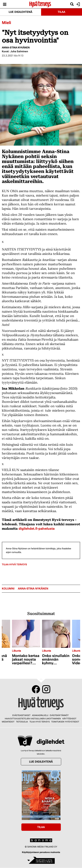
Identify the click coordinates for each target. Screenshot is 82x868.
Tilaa (61, 12)
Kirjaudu (77, 4)
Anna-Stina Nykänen (16, 47)
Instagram (46, 689)
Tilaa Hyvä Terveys (14, 564)
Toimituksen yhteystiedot (65, 722)
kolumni (8, 589)
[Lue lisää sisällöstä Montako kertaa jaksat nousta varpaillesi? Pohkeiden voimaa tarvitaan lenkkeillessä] (26, 634)
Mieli (6, 23)
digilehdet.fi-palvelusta (37, 529)
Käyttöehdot (69, 719)
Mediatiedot (8, 722)
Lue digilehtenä (20, 12)
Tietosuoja (22, 722)
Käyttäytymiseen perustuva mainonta (41, 852)
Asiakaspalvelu (40, 715)
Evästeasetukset (21, 715)
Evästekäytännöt (59, 715)
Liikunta (16, 651)
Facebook (36, 689)
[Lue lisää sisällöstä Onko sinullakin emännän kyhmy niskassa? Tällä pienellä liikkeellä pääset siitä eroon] (56, 634)
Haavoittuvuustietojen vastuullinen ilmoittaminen (33, 719)
